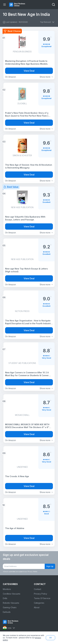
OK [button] (50, 638)
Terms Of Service (42, 598)
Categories (39, 603)
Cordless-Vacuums (12, 594)
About (37, 607)
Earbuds (7, 612)
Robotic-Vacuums (11, 603)
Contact (38, 589)
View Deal (29, 71)
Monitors (7, 589)
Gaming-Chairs (10, 607)
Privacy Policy (40, 594)
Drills (5, 598)
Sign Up (50, 566)
